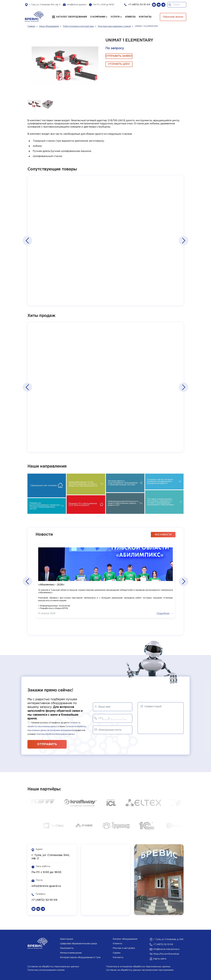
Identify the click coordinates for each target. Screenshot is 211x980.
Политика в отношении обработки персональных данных (138, 967)
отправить (47, 744)
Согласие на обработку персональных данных (53, 967)
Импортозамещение (71, 953)
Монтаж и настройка (124, 948)
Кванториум (66, 939)
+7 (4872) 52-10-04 (139, 5)
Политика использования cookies (46, 970)
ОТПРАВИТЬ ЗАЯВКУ (119, 56)
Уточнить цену (119, 64)
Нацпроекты (67, 948)
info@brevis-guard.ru (77, 5)
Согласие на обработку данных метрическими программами (140, 970)
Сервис (117, 953)
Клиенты (117, 944)
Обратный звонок (173, 17)
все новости (163, 535)
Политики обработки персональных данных (55, 734)
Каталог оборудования (72, 17)
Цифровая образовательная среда (78, 944)
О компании (98, 17)
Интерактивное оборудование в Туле (80, 957)
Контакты (118, 957)
